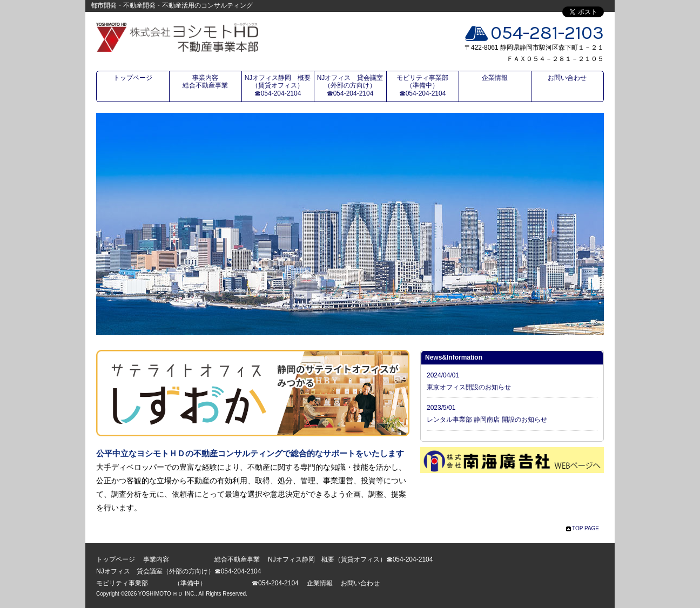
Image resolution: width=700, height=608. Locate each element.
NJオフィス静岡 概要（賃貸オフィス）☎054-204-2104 (278, 86)
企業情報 (495, 78)
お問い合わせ (567, 78)
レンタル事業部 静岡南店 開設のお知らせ (487, 420)
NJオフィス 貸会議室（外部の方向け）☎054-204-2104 (350, 86)
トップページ (133, 78)
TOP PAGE (585, 528)
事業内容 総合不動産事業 (212, 82)
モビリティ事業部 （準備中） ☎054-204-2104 (427, 86)
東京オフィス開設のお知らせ (469, 387)
